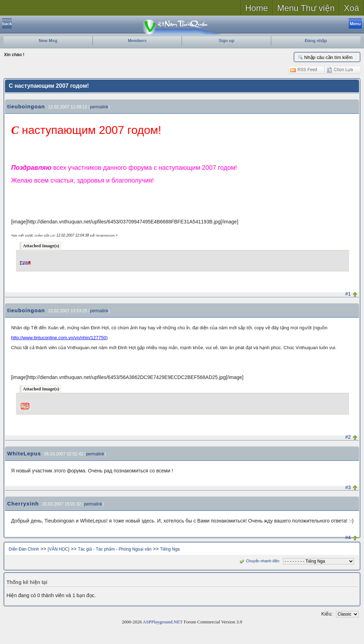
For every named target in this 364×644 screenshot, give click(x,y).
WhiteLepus (24, 453)
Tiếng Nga (170, 549)
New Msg (48, 41)
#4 (348, 537)
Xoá (351, 8)
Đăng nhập (316, 41)
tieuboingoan (26, 106)
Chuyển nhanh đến (259, 561)
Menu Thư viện (306, 8)
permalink (99, 107)
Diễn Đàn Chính (24, 549)
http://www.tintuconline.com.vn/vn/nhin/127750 (58, 338)
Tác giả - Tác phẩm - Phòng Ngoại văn (115, 549)
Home (257, 8)
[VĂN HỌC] (58, 549)
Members (137, 41)
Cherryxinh (23, 504)
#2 (348, 437)
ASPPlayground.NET (163, 622)
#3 (348, 487)
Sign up (226, 41)
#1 (348, 294)
